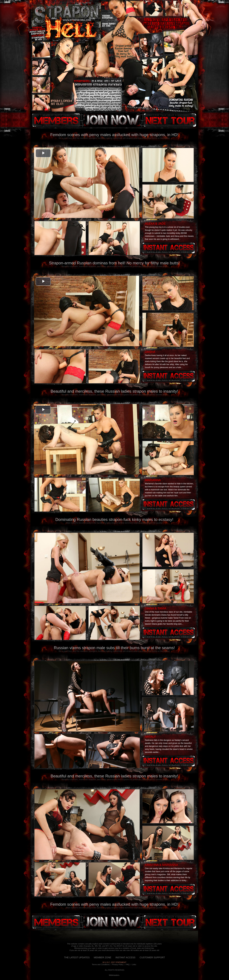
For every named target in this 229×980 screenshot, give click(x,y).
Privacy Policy (118, 964)
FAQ (128, 964)
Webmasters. (114, 975)
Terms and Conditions (101, 964)
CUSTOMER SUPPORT (152, 957)
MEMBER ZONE (102, 957)
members (56, 120)
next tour (170, 120)
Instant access (168, 248)
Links (134, 964)
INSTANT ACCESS (125, 957)
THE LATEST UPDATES (77, 957)
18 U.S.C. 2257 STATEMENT (114, 962)
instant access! (111, 120)
